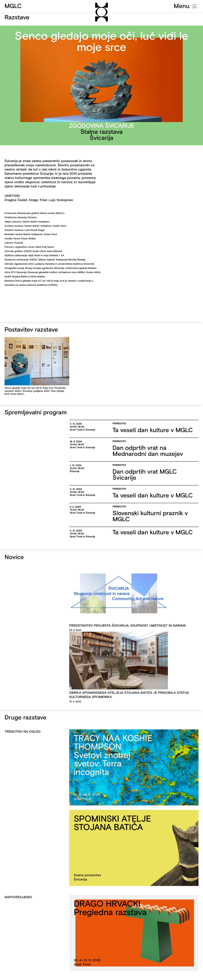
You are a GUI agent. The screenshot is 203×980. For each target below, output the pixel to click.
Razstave (17, 17)
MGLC (13, 6)
